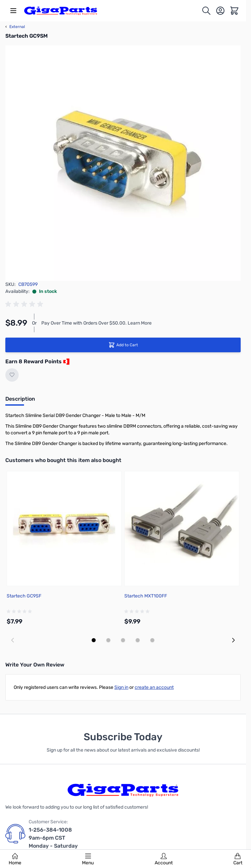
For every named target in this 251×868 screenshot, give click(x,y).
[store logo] (61, 11)
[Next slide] (233, 640)
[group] (25, 304)
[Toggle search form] (206, 11)
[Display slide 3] (123, 640)
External (15, 27)
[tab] (20, 401)
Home (15, 859)
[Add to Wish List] (12, 375)
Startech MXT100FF (146, 596)
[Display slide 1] (94, 640)
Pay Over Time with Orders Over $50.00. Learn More (96, 323)
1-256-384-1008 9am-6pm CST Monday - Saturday (53, 838)
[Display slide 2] (108, 640)
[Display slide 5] (152, 640)
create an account (154, 687)
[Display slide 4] (138, 640)
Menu (88, 859)
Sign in (121, 687)
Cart (238, 859)
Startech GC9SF (24, 596)
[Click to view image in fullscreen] (123, 163)
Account (164, 859)
